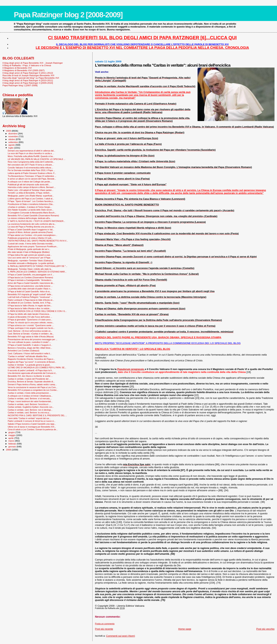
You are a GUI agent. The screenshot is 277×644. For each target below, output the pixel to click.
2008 (9, 450)
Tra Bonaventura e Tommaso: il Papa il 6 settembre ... (32, 176)
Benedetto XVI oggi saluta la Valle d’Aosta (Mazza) (31, 337)
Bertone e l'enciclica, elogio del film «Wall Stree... (30, 348)
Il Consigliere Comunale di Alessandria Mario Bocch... (32, 213)
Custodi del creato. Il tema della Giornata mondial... (31, 244)
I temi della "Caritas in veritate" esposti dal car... (29, 418)
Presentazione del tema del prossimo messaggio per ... (33, 339)
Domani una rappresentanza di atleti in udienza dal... (31, 151)
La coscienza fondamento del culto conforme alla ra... (32, 224)
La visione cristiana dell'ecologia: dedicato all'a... (30, 218)
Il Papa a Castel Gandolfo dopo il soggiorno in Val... (31, 230)
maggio (12, 435)
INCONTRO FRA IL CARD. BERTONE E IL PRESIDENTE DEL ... (37, 415)
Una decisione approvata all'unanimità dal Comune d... (32, 373)
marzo (12, 441)
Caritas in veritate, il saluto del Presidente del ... (29, 379)
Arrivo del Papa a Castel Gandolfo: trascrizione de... (31, 283)
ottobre (12, 139)
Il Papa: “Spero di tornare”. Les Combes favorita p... (31, 201)
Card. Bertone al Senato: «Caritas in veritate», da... (31, 334)
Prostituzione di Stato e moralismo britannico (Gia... (31, 204)
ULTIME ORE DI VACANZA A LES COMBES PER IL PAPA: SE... (37, 368)
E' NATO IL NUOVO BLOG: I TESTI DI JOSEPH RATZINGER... (36, 221)
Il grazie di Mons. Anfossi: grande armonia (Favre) (30, 232)
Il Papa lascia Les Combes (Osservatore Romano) (30, 277)
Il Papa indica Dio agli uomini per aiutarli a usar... (30, 255)
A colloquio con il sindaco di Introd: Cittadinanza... (30, 396)
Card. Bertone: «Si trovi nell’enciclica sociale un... (30, 331)
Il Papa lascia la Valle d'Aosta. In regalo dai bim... (30, 306)
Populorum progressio (131, 369)
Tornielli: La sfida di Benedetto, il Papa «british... (29, 193)
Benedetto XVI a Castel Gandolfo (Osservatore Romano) (33, 216)
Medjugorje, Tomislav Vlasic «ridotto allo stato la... (30, 269)
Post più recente (104, 629)
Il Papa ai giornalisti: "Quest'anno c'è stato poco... (30, 320)
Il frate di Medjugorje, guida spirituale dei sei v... (29, 249)
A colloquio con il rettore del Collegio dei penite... (30, 182)
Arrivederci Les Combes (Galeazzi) (23, 351)
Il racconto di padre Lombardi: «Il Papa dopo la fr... (30, 370)
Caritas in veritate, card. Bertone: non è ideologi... (30, 410)
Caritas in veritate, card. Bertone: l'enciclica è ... (29, 404)
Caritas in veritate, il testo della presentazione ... (29, 393)
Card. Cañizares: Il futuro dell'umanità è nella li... (30, 353)
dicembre (13, 134)
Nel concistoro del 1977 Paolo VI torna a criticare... (31, 165)
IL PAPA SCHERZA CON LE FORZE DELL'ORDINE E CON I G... (37, 311)
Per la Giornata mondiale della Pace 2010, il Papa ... (31, 170)
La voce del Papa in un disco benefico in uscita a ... (31, 153)
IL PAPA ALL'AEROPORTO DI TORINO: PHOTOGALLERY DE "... (38, 266)
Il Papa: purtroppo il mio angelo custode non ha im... (31, 328)
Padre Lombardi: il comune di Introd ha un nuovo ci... (32, 421)
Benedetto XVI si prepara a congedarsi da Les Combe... (33, 390)
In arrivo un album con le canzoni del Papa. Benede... (32, 179)
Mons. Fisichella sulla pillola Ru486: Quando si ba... (31, 156)
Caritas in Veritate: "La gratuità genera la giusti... (30, 365)
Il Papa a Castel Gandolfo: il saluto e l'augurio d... (30, 345)
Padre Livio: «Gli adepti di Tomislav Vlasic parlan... (30, 190)
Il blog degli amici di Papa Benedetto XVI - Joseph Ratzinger (33, 63)
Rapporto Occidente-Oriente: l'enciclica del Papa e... (31, 359)
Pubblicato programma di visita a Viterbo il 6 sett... (30, 238)
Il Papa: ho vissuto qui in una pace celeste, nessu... (31, 322)
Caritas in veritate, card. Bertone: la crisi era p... (29, 413)
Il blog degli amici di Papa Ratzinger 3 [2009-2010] (28, 83)
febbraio (13, 444)
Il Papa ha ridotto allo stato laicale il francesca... (29, 314)
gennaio (13, 447)
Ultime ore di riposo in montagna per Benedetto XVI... (32, 427)
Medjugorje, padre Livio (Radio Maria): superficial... (31, 196)
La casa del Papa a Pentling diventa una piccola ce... (32, 227)
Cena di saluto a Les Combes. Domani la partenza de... (33, 429)
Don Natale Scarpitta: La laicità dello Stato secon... (31, 210)
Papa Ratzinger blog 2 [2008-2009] (68, 15)
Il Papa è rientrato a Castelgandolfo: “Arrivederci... (30, 280)
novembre (14, 136)
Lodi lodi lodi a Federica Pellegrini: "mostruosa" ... (30, 297)
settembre (14, 142)
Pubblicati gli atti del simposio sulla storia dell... (29, 185)
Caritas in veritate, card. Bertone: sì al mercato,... (30, 398)
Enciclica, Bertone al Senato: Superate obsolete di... (31, 382)
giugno (12, 432)
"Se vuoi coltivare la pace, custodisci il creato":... (29, 342)
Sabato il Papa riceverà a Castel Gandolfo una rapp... (32, 424)
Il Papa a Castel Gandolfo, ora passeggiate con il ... (31, 275)
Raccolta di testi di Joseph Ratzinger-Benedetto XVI (28, 75)
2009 (9, 131)
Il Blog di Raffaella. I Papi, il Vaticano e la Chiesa (27, 65)
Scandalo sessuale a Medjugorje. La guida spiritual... (32, 263)
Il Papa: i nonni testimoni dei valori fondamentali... (30, 401)
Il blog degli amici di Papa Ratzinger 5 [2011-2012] (28, 73)
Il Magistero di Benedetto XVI (17, 68)
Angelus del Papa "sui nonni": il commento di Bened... (32, 362)
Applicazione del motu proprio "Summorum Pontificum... (33, 246)
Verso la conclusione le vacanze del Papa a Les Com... (33, 387)
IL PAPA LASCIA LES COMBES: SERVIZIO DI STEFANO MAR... (37, 272)
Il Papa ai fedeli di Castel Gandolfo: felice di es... (30, 292)
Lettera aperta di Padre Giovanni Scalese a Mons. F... (32, 173)
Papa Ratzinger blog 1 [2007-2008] (20, 85)
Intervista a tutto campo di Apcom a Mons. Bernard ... (32, 187)
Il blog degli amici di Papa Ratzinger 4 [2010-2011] (28, 80)
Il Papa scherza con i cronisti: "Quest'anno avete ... (31, 325)
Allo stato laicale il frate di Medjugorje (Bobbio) (29, 252)
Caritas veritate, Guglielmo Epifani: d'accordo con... (31, 407)
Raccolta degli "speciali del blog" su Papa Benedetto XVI (31, 78)
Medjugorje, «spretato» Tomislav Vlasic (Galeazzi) (30, 261)
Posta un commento (105, 624)
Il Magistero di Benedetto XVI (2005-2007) (24, 70)
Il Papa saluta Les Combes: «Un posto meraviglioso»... (33, 235)
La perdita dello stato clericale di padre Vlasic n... (30, 289)
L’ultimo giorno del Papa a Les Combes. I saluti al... (31, 199)
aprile (11, 438)
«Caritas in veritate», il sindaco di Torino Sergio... (30, 207)
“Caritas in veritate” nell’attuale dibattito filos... (28, 356)
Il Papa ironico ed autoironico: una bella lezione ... (30, 286)
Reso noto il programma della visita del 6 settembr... (31, 162)
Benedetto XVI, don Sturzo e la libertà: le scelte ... (30, 376)
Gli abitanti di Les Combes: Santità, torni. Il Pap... (30, 303)
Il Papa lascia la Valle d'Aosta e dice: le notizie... (29, 308)
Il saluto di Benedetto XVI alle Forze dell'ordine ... (30, 317)
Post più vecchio (265, 629)
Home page (185, 629)
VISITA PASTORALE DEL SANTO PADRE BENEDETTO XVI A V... (38, 241)
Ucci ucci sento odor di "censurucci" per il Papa (29, 258)
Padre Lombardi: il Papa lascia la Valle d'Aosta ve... (31, 300)
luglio (11, 148)
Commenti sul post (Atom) (121, 636)
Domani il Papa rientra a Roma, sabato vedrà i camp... (32, 384)
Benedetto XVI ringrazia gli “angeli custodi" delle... (30, 294)
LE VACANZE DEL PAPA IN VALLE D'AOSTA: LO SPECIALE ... (37, 159)
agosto (12, 145)
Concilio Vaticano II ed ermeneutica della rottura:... (30, 168)
